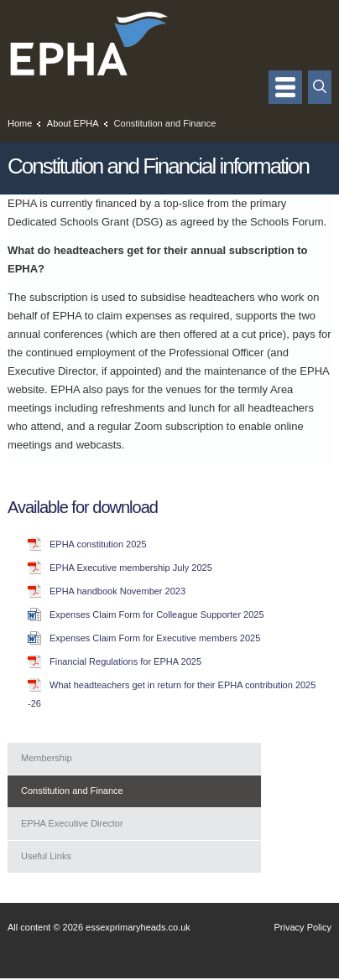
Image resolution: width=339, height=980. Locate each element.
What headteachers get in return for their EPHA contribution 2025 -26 (172, 694)
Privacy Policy (303, 927)
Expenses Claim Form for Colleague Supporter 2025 (157, 614)
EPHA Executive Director (72, 823)
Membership (47, 758)
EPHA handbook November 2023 (117, 591)
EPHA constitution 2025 (98, 544)
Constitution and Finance (72, 791)
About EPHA (73, 123)
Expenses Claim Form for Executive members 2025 (155, 638)
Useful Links (46, 856)
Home (20, 123)
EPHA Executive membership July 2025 (131, 568)
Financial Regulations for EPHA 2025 (125, 661)
